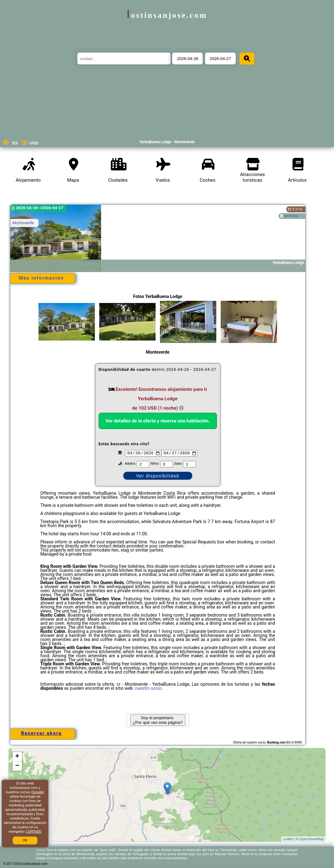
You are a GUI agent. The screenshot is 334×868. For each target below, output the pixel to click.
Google (38, 792)
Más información (41, 278)
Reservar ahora (41, 733)
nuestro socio (148, 688)
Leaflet (288, 839)
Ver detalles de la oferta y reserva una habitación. (158, 421)
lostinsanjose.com (167, 15)
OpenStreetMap (312, 839)
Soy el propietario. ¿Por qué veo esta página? (158, 720)
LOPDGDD (34, 832)
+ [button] (17, 757)
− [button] (17, 766)
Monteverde (23, 223)
